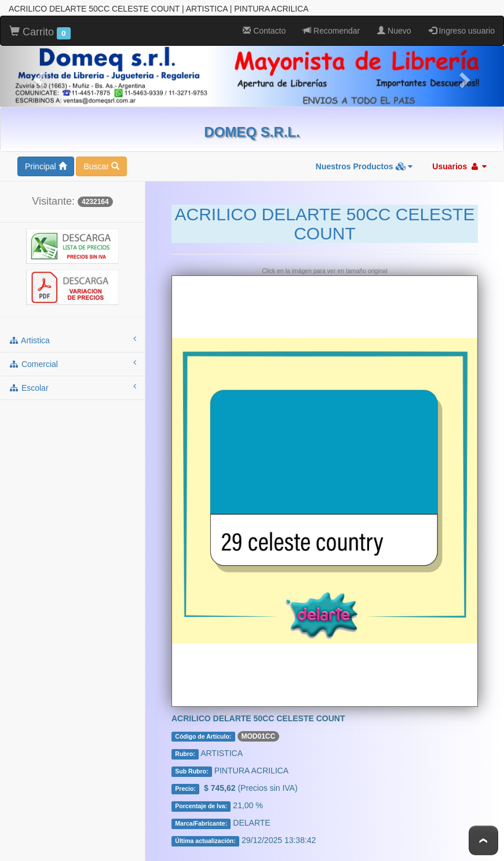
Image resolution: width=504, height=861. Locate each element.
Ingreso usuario (462, 31)
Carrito (40, 32)
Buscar (101, 166)
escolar (72, 387)
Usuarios (459, 166)
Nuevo (394, 31)
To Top (483, 840)
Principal (46, 166)
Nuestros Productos (364, 166)
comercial (72, 364)
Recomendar (331, 31)
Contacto (264, 31)
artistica (72, 340)
